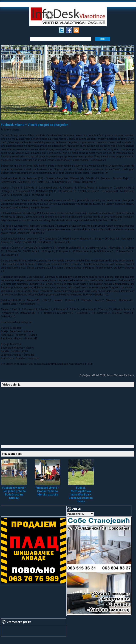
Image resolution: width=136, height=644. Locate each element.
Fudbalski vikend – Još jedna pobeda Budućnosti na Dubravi (14, 493)
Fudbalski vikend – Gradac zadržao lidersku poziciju (48, 491)
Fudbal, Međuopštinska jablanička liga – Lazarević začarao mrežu (81, 495)
